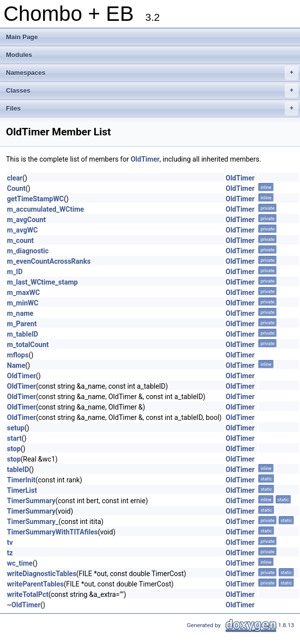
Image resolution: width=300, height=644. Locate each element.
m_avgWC (22, 230)
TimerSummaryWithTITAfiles (52, 532)
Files (152, 109)
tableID (18, 469)
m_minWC (23, 303)
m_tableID (23, 334)
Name (16, 365)
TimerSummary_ (33, 522)
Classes (152, 91)
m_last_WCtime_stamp (42, 282)
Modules (19, 55)
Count (16, 188)
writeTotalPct (28, 594)
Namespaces (152, 73)
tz (10, 553)
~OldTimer (24, 605)
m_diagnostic (28, 251)
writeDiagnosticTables (42, 574)
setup (16, 428)
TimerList (22, 490)
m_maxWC (24, 293)
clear (15, 178)
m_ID (15, 272)
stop (14, 449)
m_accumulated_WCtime (45, 209)
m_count (20, 240)
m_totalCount (28, 345)
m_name (20, 313)
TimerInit (21, 480)
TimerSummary (31, 501)
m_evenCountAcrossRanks (49, 261)
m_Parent (22, 324)
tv (10, 542)
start (14, 438)
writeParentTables (35, 584)
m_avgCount (26, 220)
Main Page (22, 37)
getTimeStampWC (35, 199)
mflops (18, 355)
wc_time (20, 563)
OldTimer (145, 159)
